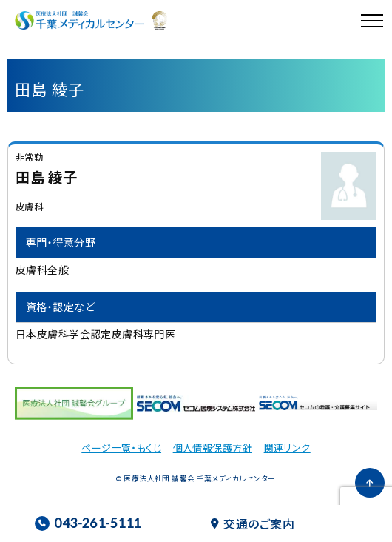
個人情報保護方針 (213, 448)
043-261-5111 (88, 523)
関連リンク (287, 448)
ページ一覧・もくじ (121, 448)
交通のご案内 (253, 523)
